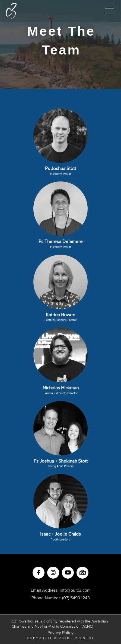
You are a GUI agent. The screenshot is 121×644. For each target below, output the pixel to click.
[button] (109, 11)
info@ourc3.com (75, 590)
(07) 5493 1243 (76, 598)
